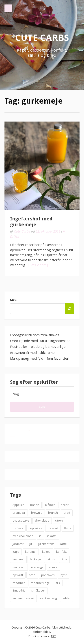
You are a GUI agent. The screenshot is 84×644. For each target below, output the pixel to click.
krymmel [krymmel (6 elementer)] (18, 559)
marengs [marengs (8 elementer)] (37, 567)
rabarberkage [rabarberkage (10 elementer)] (40, 583)
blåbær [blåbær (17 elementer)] (50, 505)
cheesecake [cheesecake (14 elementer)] (21, 520)
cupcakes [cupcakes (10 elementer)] (35, 528)
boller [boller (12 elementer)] (65, 505)
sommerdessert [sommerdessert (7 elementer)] (23, 598)
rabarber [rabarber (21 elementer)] (19, 583)
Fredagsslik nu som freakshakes (35, 335)
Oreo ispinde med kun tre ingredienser (40, 341)
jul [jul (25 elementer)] (31, 544)
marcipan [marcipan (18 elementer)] (19, 567)
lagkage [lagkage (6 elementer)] (35, 559)
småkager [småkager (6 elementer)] (38, 590)
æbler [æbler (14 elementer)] (67, 598)
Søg (13, 300)
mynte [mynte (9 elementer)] (53, 567)
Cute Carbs (42, 37)
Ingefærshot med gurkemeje (31, 222)
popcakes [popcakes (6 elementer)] (48, 575)
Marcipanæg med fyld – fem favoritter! (40, 358)
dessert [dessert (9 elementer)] (53, 528)
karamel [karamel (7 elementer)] (31, 552)
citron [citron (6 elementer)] (59, 520)
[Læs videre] (38, 265)
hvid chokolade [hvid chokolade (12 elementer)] (23, 536)
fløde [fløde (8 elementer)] (68, 528)
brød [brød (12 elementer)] (67, 513)
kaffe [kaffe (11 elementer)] (63, 544)
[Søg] (69, 309)
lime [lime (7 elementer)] (64, 559)
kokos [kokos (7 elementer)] (46, 552)
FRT (53, 636)
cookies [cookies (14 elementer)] (18, 528)
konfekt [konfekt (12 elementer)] (61, 552)
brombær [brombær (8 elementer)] (19, 513)
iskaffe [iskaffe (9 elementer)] (52, 536)
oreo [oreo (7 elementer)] (32, 575)
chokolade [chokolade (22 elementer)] (42, 520)
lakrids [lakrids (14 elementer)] (51, 559)
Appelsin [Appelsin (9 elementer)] (18, 505)
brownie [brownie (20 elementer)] (37, 513)
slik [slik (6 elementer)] (58, 583)
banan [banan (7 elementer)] (35, 505)
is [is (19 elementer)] (40, 536)
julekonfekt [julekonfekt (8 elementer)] (46, 544)
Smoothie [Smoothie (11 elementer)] (19, 590)
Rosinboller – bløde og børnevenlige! (38, 346)
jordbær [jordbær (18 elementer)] (18, 544)
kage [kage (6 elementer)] (16, 552)
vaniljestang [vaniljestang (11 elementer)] (48, 598)
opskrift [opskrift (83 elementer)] (18, 575)
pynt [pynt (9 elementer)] (64, 575)
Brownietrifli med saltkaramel (33, 352)
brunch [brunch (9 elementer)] (53, 513)
